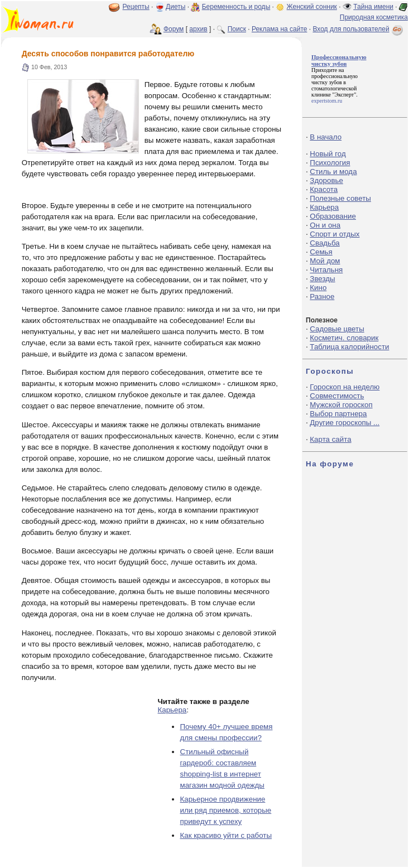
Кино (318, 288)
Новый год (328, 154)
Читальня (326, 270)
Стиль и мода (333, 172)
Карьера (172, 710)
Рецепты (136, 7)
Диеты (175, 7)
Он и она (325, 225)
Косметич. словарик (344, 338)
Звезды (322, 279)
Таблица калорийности (349, 347)
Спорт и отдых (335, 234)
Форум (174, 29)
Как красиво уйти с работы (226, 835)
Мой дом (325, 261)
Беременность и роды (236, 7)
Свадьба (324, 243)
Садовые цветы (337, 329)
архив (198, 29)
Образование (333, 216)
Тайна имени (373, 7)
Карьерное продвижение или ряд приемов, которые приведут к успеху (226, 810)
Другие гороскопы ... (345, 423)
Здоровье (326, 180)
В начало (326, 137)
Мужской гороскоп (341, 405)
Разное (322, 296)
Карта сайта (330, 439)
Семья (321, 252)
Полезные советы (340, 198)
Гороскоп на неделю (345, 387)
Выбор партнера (338, 414)
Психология (330, 163)
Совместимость (337, 396)
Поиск (237, 29)
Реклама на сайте (280, 29)
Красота (324, 189)
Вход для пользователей (359, 29)
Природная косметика (374, 17)
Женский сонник (312, 7)
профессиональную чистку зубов (335, 79)
